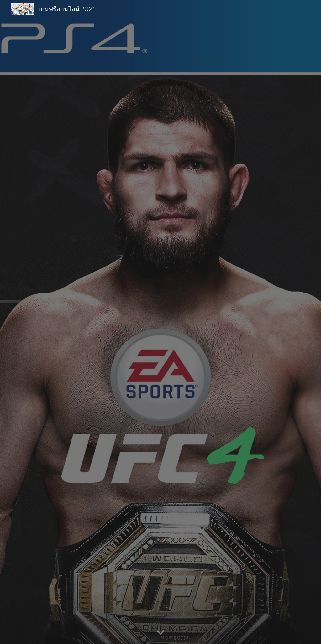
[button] (160, 633)
